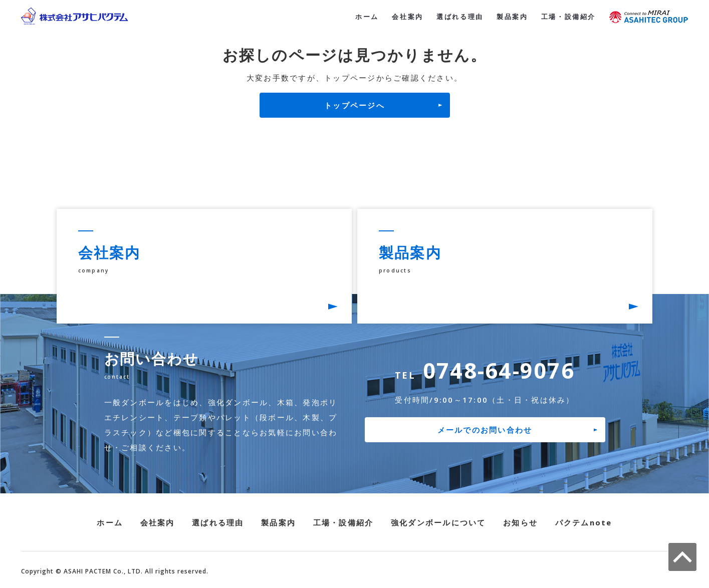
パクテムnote (584, 523)
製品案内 (506, 16)
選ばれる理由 (450, 16)
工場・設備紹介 (566, 16)
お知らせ (520, 523)
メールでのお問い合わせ (485, 431)
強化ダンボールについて (438, 523)
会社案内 (394, 16)
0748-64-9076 (485, 371)
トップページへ (355, 105)
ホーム (351, 16)
